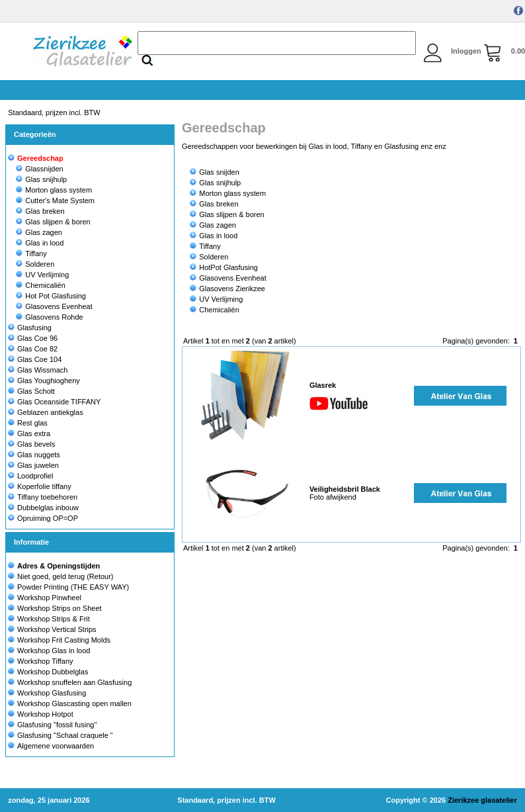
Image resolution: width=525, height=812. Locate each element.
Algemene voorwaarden (56, 746)
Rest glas (28, 423)
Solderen (35, 264)
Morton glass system (54, 190)
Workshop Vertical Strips (57, 629)
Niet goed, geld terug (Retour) (65, 576)
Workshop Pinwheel (49, 598)
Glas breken (40, 211)
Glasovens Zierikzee (227, 289)
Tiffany (31, 253)
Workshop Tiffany (45, 661)
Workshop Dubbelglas (53, 672)
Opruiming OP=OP (43, 518)
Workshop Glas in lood (54, 651)
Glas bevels (31, 444)
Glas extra (29, 433)
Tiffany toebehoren (43, 497)
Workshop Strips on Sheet (60, 608)
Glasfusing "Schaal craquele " (65, 735)
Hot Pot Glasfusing (51, 296)
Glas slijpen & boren (53, 222)
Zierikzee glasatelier (482, 800)
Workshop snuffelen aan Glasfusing (74, 682)
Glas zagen (39, 232)
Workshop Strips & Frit (54, 619)
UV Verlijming (42, 275)
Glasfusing (30, 328)
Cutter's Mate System (55, 201)
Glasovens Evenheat (54, 306)
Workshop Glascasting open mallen (74, 703)
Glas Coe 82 (33, 349)
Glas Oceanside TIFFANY (54, 402)
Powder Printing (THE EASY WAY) (73, 587)
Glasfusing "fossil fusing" (57, 725)
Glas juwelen (33, 465)
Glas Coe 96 (33, 338)
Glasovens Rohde (49, 317)
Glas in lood (40, 243)
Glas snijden (215, 172)
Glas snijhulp (41, 179)
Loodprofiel (30, 476)
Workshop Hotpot (45, 714)
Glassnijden (39, 169)
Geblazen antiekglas (46, 412)
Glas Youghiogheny (44, 381)
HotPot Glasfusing (224, 267)
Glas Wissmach (38, 370)
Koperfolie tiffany (40, 486)
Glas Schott (31, 391)
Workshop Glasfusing (52, 693)
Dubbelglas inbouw (43, 508)
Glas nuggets (34, 455)
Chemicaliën (41, 285)
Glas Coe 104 (35, 359)
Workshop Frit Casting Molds (64, 640)
